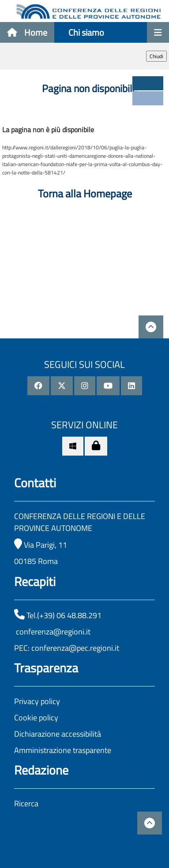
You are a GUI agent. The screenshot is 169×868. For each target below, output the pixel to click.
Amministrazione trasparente (63, 750)
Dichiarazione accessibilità (58, 734)
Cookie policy (36, 718)
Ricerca (26, 803)
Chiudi (156, 56)
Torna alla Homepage (85, 193)
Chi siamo (86, 32)
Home (27, 32)
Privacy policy (37, 701)
